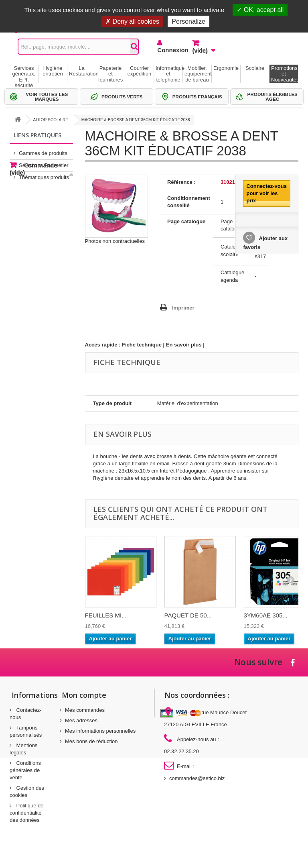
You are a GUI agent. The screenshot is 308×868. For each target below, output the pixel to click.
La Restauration (82, 71)
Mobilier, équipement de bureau (198, 74)
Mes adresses (81, 720)
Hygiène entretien (53, 71)
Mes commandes (85, 710)
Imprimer (183, 308)
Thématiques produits (44, 174)
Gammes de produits (43, 150)
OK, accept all (260, 10)
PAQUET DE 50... (188, 615)
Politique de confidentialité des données (27, 813)
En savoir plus (184, 345)
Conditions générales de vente (25, 770)
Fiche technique (142, 345)
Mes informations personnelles (100, 731)
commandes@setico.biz (197, 778)
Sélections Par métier (44, 162)
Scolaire (255, 68)
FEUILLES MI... (106, 615)
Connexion (169, 50)
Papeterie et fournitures (110, 74)
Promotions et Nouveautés (285, 74)
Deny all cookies (132, 21)
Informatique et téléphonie (169, 74)
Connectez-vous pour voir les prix (266, 193)
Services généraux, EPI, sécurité (24, 74)
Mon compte (84, 695)
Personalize (188, 21)
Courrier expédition (139, 71)
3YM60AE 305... (266, 615)
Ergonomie (226, 68)
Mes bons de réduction (91, 741)
